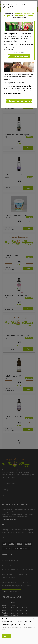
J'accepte (6, 636)
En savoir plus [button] (19, 53)
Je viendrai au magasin (19, 56)
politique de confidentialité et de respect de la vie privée (18, 628)
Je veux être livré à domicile (19, 101)
